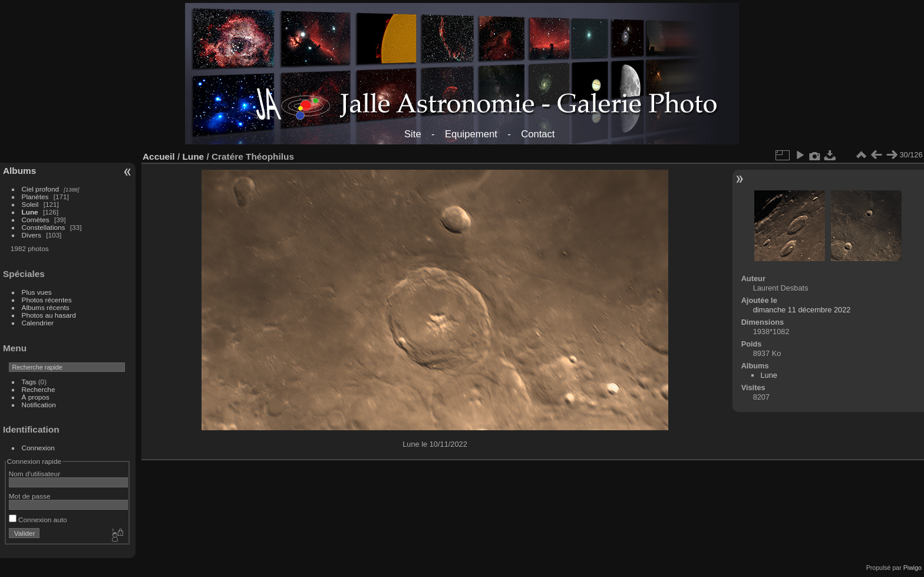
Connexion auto (38, 520)
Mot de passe (30, 496)
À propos (36, 397)
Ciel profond (40, 189)
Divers (32, 235)
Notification (39, 405)
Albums (19, 171)
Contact (538, 134)
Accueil (159, 156)
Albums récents (46, 307)
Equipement (471, 134)
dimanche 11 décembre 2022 (802, 310)
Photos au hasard (49, 315)
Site (413, 134)
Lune (30, 212)
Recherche (39, 389)
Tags (29, 382)
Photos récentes (47, 300)
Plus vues (37, 292)
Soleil (30, 204)
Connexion (38, 448)
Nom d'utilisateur (34, 474)
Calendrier (38, 323)
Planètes (35, 197)
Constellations (44, 227)
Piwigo (913, 568)
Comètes (36, 220)
